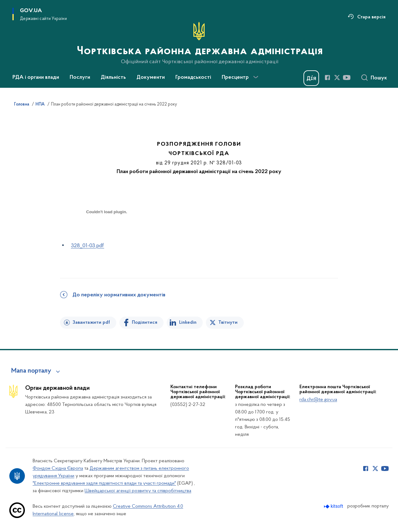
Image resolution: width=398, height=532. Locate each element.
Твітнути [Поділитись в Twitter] (228, 322)
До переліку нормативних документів (119, 295)
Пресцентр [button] (235, 78)
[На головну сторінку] (199, 43)
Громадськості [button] (193, 78)
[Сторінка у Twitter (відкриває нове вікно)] (337, 78)
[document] (107, 234)
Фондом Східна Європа (58, 468)
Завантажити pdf (91, 322)
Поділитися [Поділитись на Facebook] (145, 322)
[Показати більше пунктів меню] (256, 77)
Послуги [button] (80, 78)
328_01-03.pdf (88, 246)
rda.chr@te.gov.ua (318, 400)
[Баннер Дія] (311, 78)
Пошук (379, 78)
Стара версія (371, 17)
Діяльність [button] (113, 78)
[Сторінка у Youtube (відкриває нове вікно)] (347, 78)
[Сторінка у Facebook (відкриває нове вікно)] (327, 78)
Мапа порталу (31, 371)
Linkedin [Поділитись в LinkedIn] (188, 322)
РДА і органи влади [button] (36, 78)
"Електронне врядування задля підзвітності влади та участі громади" (104, 483)
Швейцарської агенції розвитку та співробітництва (138, 491)
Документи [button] (151, 78)
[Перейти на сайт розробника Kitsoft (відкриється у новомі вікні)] (334, 506)
